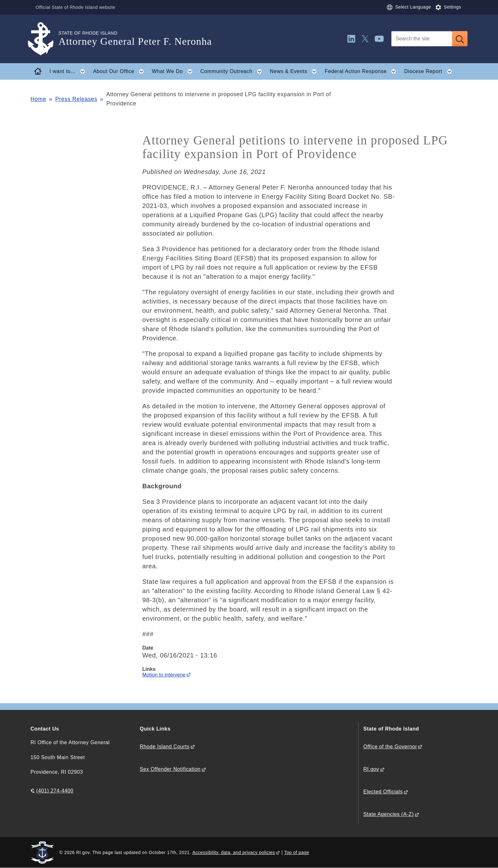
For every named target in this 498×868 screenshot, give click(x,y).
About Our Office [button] (120, 71)
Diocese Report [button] (430, 71)
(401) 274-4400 (55, 791)
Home (38, 99)
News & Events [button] (295, 71)
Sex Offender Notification (170, 769)
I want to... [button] (69, 71)
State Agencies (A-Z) (389, 814)
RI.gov (371, 769)
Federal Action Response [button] (362, 71)
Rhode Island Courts (165, 747)
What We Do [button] (174, 71)
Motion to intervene (164, 675)
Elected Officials (383, 792)
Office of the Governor (390, 747)
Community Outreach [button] (233, 71)
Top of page (297, 852)
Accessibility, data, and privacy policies (234, 852)
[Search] (422, 39)
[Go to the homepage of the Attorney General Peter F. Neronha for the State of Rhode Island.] (44, 39)
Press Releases (76, 99)
